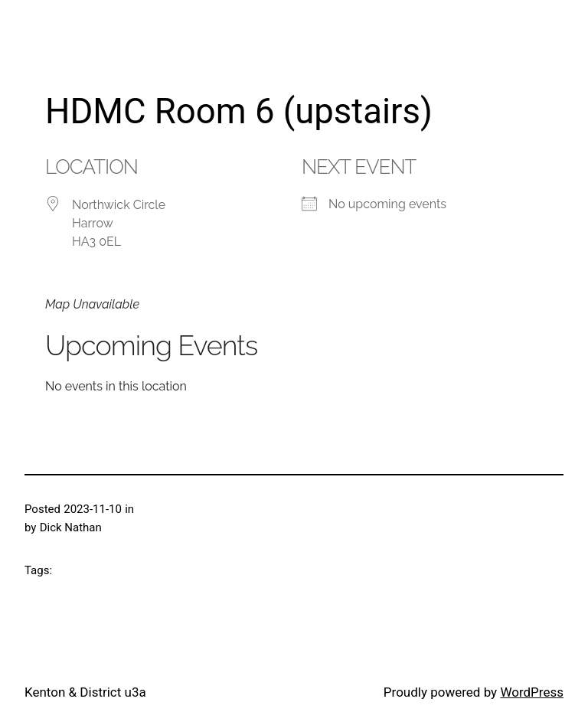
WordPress (532, 692)
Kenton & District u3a (85, 692)
